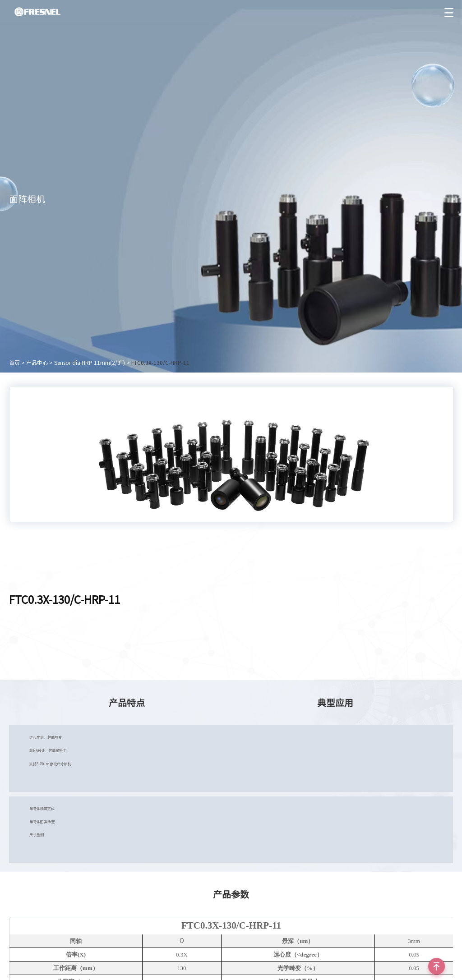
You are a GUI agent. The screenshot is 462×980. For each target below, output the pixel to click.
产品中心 (37, 363)
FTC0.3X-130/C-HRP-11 (160, 363)
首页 (14, 363)
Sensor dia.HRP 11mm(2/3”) (90, 363)
